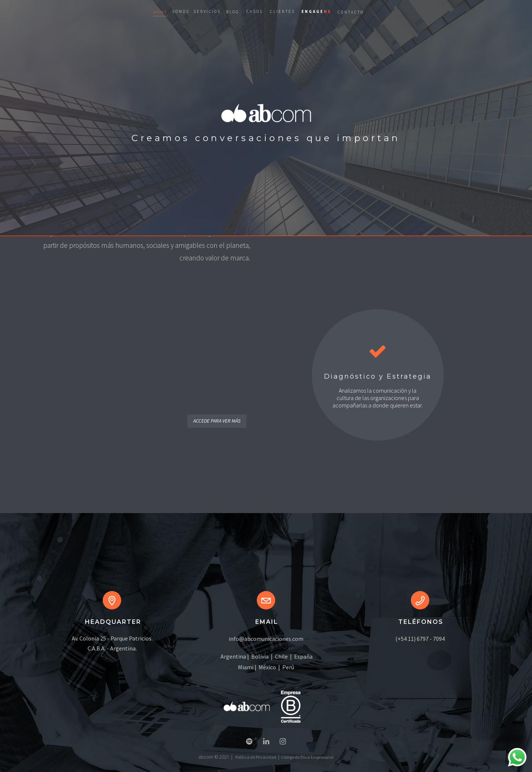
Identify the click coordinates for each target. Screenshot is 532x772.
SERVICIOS (207, 11)
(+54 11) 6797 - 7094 (420, 639)
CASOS (255, 11)
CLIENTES (283, 11)
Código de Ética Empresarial (307, 757)
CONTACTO (351, 12)
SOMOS (181, 11)
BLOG (233, 12)
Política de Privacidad (256, 757)
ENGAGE (316, 11)
